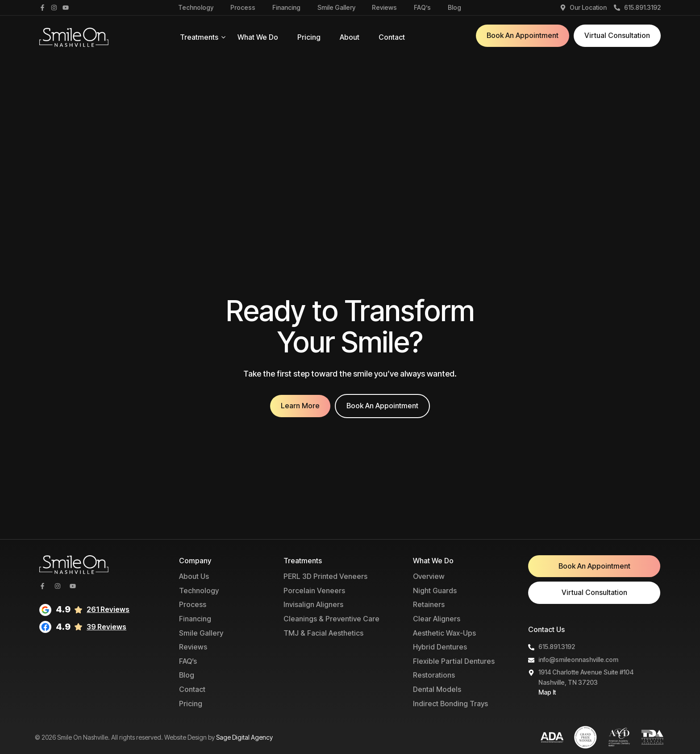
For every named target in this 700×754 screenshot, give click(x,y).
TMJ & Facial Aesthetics (323, 633)
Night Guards (435, 591)
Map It (547, 692)
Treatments (199, 37)
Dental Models (437, 689)
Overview (429, 576)
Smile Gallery (336, 8)
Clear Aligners (437, 619)
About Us (194, 576)
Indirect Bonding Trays (450, 704)
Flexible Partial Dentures (454, 661)
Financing (286, 8)
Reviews (384, 8)
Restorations (434, 675)
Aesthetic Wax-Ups (444, 633)
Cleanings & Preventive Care (331, 619)
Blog (454, 8)
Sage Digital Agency (244, 737)
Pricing (309, 37)
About (350, 37)
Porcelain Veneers (314, 591)
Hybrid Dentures (440, 647)
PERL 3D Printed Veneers (325, 576)
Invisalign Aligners (313, 604)
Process (243, 8)
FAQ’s (422, 8)
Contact (392, 37)
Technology (196, 8)
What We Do (258, 37)
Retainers (429, 604)
